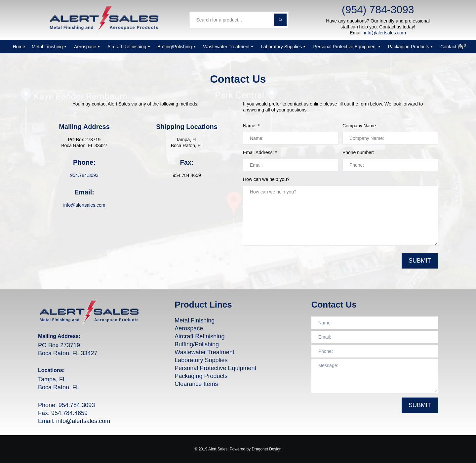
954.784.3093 (84, 175)
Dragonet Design (266, 449)
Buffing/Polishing (177, 47)
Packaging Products (411, 47)
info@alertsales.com (385, 33)
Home (19, 47)
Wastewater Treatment (229, 47)
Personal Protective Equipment (347, 47)
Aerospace (87, 47)
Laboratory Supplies (284, 47)
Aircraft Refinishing (129, 47)
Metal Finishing (50, 47)
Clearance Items (196, 384)
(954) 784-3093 (378, 10)
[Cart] (456, 47)
